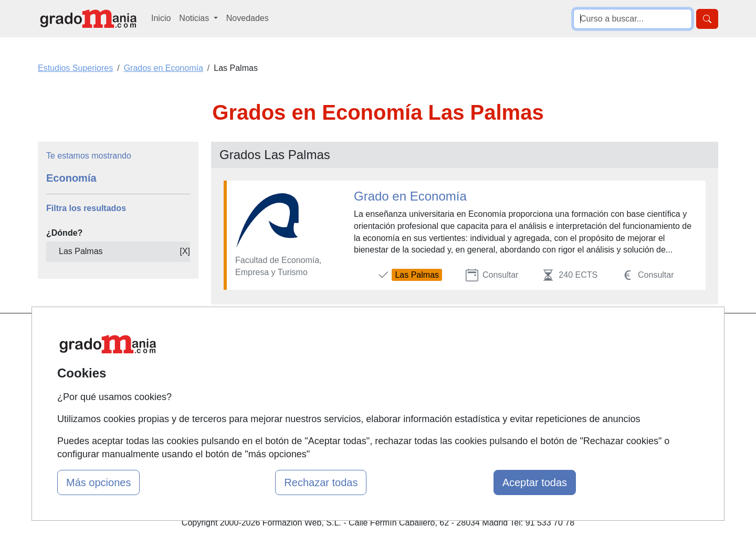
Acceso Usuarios (251, 397)
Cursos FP (355, 356)
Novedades (248, 18)
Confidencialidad (481, 356)
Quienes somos (249, 356)
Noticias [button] (195, 18)
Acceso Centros (249, 417)
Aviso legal (471, 376)
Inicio (161, 18)
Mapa (230, 335)
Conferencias (360, 376)
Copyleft (466, 397)
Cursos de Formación (375, 397)
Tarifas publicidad (252, 376)
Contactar (469, 335)
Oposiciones (358, 417)
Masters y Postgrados (376, 335)
